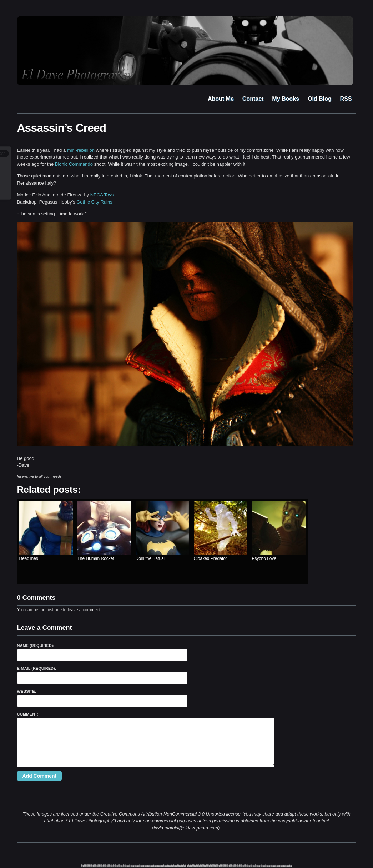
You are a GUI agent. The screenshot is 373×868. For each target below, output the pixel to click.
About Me (221, 99)
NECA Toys (102, 195)
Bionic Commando (74, 164)
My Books (286, 99)
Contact (253, 99)
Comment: (28, 714)
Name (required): (36, 646)
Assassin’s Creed (62, 128)
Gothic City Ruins (94, 202)
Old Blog (320, 99)
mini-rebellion (81, 150)
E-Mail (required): (37, 668)
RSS (346, 99)
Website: (27, 691)
